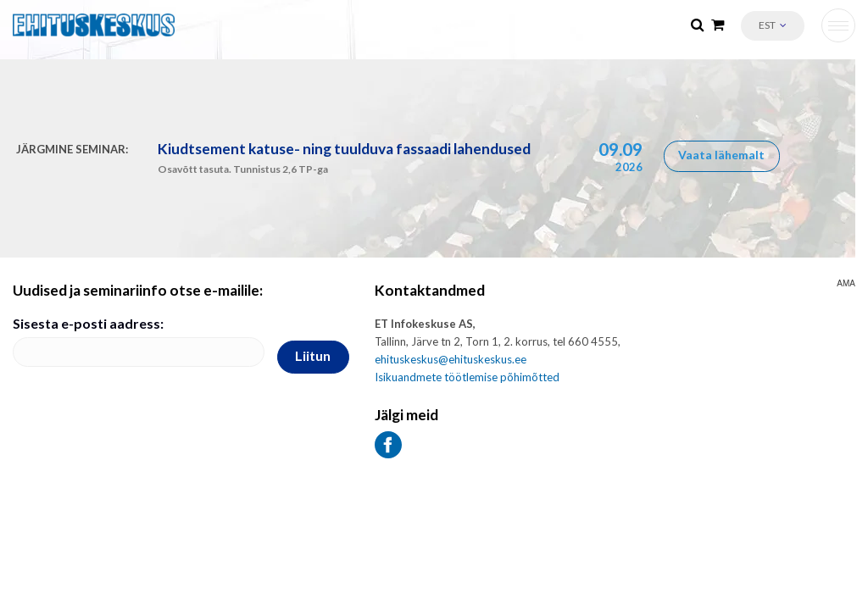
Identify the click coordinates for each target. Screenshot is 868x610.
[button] (773, 26)
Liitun (313, 355)
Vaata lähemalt (721, 155)
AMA (846, 284)
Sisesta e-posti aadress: (88, 323)
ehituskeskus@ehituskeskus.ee (451, 359)
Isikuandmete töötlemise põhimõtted (467, 377)
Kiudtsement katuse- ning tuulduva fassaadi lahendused (344, 149)
